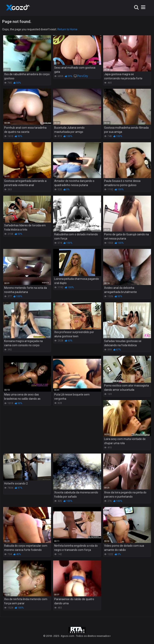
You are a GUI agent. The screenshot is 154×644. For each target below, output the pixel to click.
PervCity (83, 76)
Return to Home (67, 29)
